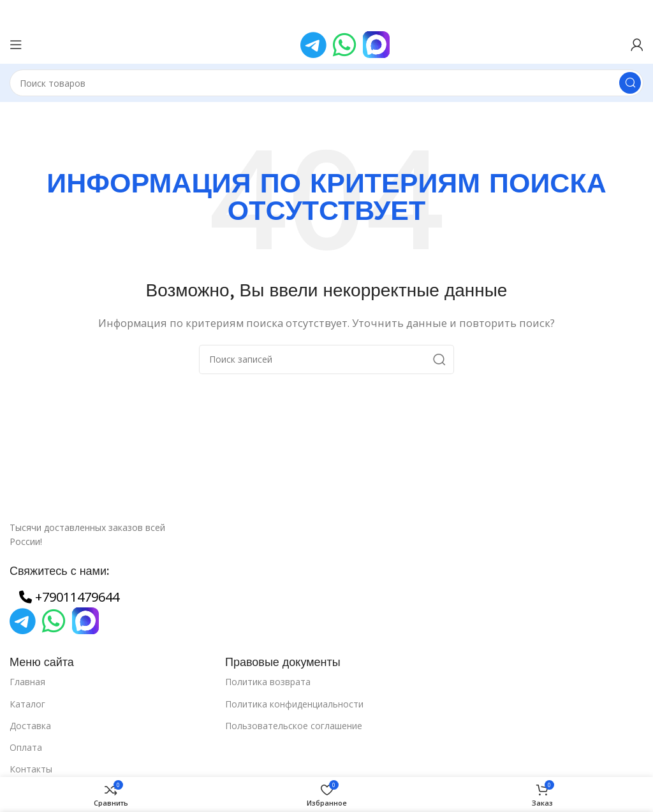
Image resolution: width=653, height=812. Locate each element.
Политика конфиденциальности (294, 704)
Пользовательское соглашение (294, 726)
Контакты (31, 769)
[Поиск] (326, 83)
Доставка (30, 726)
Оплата (26, 747)
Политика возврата (268, 682)
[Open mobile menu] (16, 45)
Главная (27, 682)
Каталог (27, 704)
